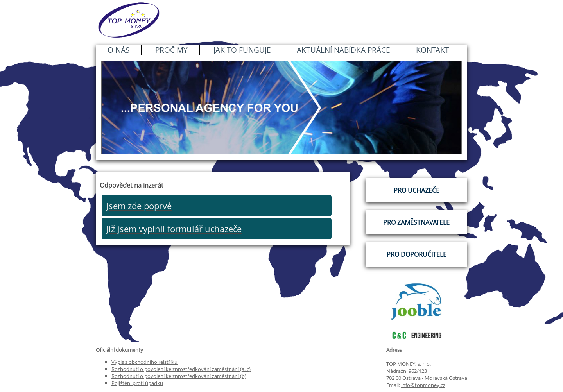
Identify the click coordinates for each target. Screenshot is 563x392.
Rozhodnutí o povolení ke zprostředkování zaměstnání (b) (179, 376)
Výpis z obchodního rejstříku (144, 362)
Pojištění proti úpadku (137, 383)
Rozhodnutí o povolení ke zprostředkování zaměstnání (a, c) (181, 369)
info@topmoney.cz (423, 385)
